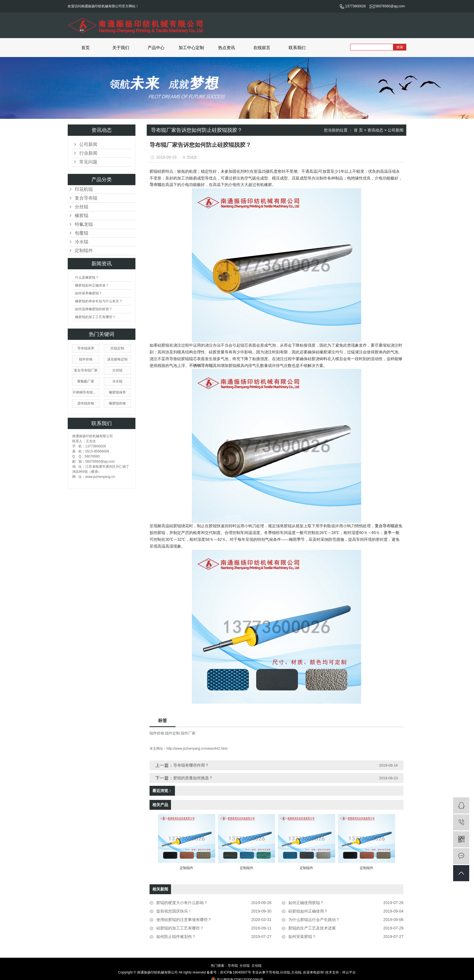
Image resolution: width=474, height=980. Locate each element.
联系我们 (297, 48)
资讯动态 (375, 130)
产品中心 (156, 48)
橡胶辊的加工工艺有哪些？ (95, 317)
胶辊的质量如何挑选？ (193, 778)
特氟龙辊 (84, 224)
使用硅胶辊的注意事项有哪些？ (184, 920)
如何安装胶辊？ (302, 937)
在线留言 (262, 48)
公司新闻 (88, 144)
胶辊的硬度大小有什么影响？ (182, 903)
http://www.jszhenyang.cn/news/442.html (197, 749)
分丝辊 (82, 207)
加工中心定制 (191, 48)
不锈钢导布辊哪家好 (86, 392)
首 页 (358, 130)
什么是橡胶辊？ (87, 277)
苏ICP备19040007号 (235, 972)
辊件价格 (86, 359)
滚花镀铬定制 (117, 359)
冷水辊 (82, 242)
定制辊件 (84, 251)
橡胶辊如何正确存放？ (92, 285)
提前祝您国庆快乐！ (174, 911)
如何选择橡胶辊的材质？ (94, 309)
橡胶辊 (82, 216)
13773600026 (353, 6)
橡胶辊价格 (117, 403)
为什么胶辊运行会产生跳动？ (314, 920)
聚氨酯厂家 (86, 381)
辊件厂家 (188, 733)
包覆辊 (82, 233)
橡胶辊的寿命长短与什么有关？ (99, 301)
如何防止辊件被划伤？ (176, 937)
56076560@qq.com (387, 6)
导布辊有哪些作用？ (191, 765)
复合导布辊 (86, 198)
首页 (85, 48)
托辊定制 (117, 348)
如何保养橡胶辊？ (89, 293)
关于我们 (121, 48)
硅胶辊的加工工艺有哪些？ (180, 928)
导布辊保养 (86, 348)
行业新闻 (88, 153)
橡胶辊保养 (117, 392)
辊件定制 (172, 733)
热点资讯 (227, 48)
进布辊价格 (86, 403)
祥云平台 (349, 972)
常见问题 (88, 162)
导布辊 (233, 966)
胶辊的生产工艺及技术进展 (312, 928)
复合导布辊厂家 (86, 370)
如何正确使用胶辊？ (306, 903)
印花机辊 (84, 189)
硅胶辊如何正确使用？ (308, 911)
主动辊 (256, 966)
